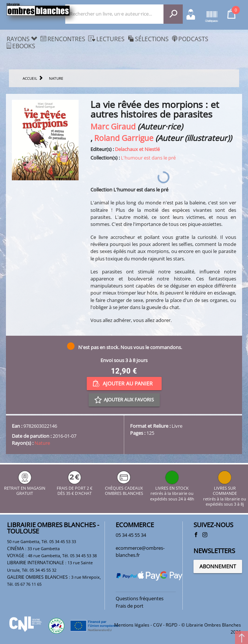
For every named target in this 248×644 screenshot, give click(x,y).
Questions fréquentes (140, 598)
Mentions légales (132, 625)
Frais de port (130, 606)
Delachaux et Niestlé (137, 149)
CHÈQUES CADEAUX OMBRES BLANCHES (124, 488)
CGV (158, 625)
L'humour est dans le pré (148, 158)
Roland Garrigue (124, 138)
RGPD (172, 625)
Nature (42, 443)
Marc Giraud (113, 126)
